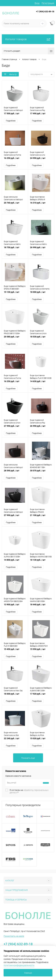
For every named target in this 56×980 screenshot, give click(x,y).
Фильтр (10, 74)
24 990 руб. (41, 160)
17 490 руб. (41, 115)
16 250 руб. (15, 160)
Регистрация (48, 3)
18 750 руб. (15, 249)
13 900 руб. (15, 606)
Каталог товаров (28, 39)
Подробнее (11, 121)
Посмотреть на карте (14, 936)
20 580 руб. (15, 338)
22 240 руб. (15, 740)
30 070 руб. (41, 472)
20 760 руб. (15, 204)
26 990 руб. (41, 249)
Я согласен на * (29, 791)
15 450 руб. (15, 651)
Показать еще (28, 758)
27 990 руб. (15, 428)
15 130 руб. (15, 294)
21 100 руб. (41, 517)
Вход (37, 3)
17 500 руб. (15, 115)
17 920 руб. (41, 695)
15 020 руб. (41, 740)
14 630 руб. (41, 383)
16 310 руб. (41, 204)
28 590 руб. (15, 472)
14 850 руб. (15, 561)
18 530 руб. (41, 338)
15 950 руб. (41, 651)
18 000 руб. (41, 294)
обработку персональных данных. (29, 791)
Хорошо (28, 973)
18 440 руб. (41, 606)
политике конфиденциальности (19, 965)
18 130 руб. (41, 561)
